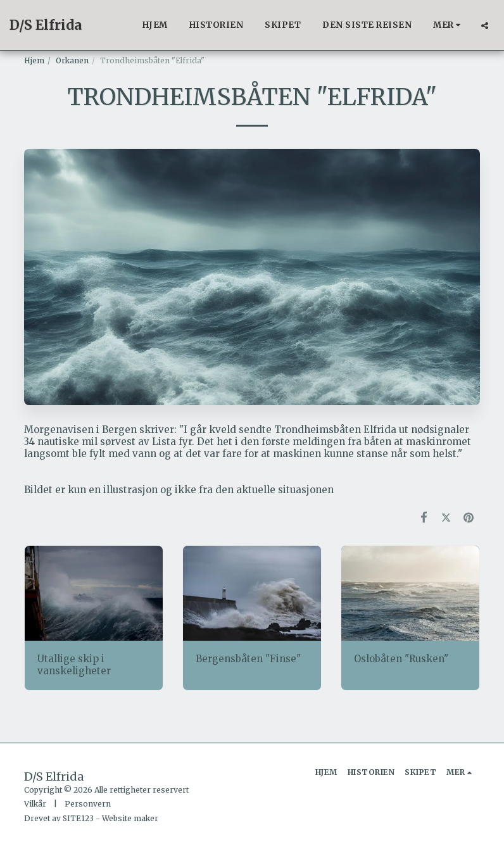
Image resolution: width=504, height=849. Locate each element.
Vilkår (35, 804)
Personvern (88, 804)
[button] (485, 25)
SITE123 (78, 818)
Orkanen (72, 60)
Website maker (130, 818)
